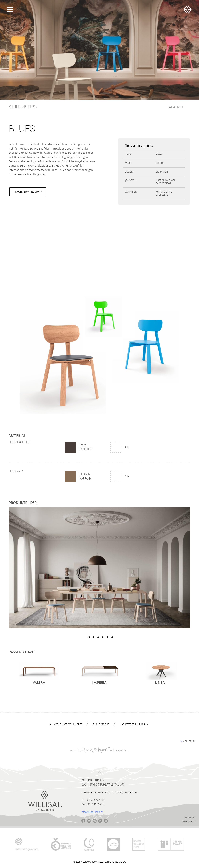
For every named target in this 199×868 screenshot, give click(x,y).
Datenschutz (189, 822)
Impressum (190, 818)
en (186, 741)
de (181, 741)
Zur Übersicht (101, 724)
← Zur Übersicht (175, 107)
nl (194, 741)
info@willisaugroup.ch (92, 812)
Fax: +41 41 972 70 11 (93, 804)
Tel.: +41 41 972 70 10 (93, 800)
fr (190, 741)
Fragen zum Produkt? (28, 192)
